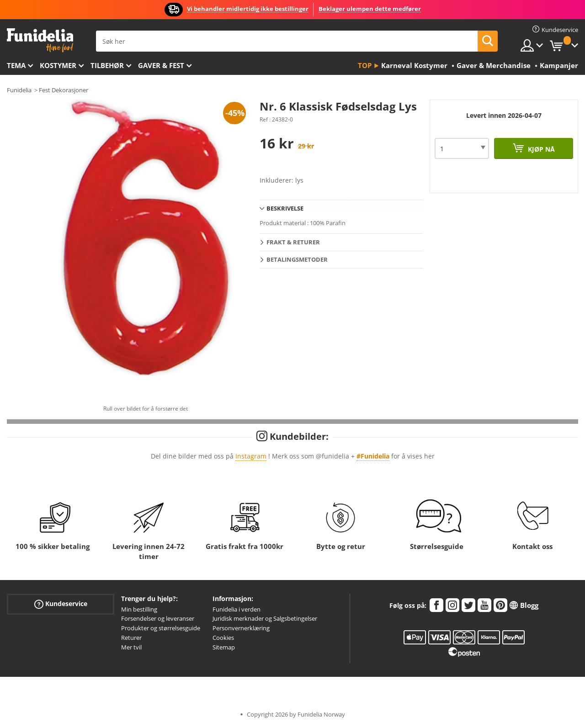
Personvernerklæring (241, 628)
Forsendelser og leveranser (158, 618)
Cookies (223, 638)
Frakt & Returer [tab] (293, 242)
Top (365, 65)
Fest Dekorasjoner (64, 90)
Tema (16, 65)
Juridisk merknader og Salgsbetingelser (265, 618)
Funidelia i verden (237, 609)
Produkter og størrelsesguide (161, 628)
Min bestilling (139, 609)
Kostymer (58, 65)
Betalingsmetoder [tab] (297, 259)
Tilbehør (107, 65)
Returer (131, 638)
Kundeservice (61, 604)
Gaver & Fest (161, 65)
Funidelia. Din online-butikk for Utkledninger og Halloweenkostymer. (40, 40)
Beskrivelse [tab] (285, 208)
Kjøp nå (540, 149)
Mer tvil (131, 647)
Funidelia (19, 90)
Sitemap (224, 647)
